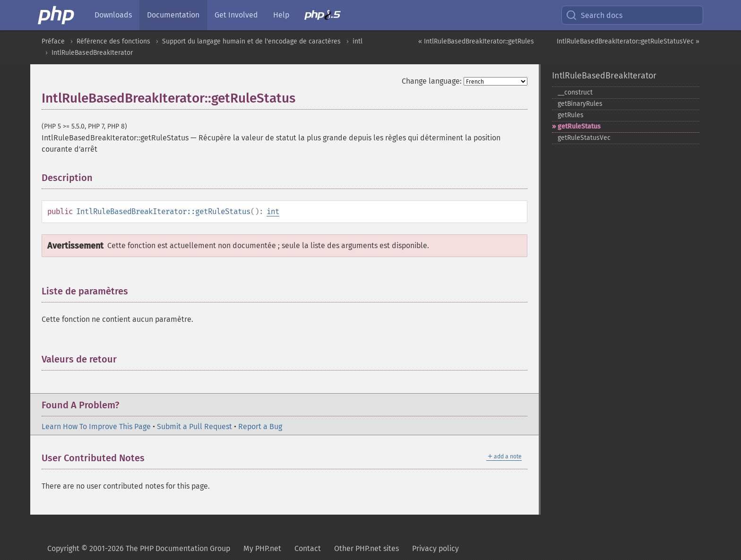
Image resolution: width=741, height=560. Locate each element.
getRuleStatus (579, 126)
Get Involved (236, 15)
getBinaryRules (580, 104)
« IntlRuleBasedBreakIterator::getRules (476, 41)
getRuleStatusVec (584, 138)
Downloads (113, 15)
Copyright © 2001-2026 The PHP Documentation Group (139, 548)
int (273, 211)
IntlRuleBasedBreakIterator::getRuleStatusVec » (628, 41)
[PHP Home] (57, 15)
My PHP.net (262, 548)
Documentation (173, 15)
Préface (53, 41)
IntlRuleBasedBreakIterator (92, 53)
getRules (571, 115)
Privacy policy (435, 548)
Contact (308, 548)
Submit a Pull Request (194, 426)
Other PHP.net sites (366, 548)
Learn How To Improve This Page (96, 426)
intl (358, 41)
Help (281, 15)
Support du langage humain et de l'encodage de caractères (251, 41)
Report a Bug (260, 426)
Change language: (432, 81)
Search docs (594, 15)
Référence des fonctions (113, 41)
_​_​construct (575, 92)
